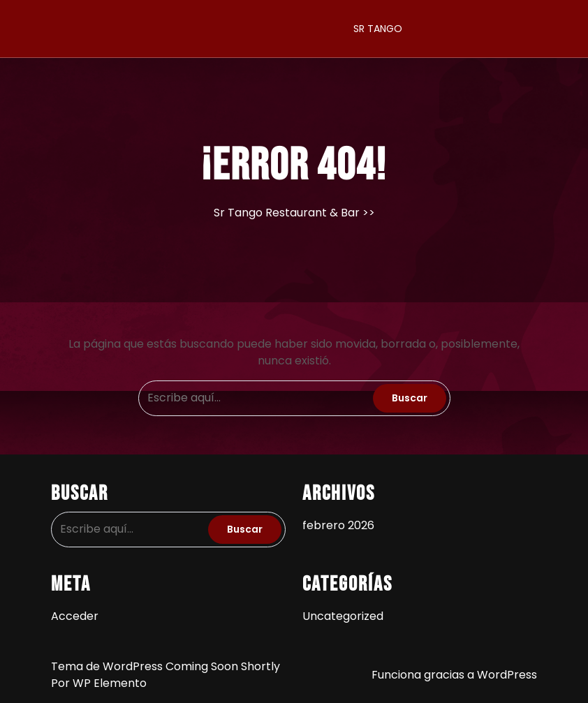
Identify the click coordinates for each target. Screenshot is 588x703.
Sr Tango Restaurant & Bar (287, 213)
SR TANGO (378, 29)
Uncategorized (343, 616)
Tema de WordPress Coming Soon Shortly (166, 666)
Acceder (75, 616)
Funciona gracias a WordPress (454, 675)
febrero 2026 (338, 525)
